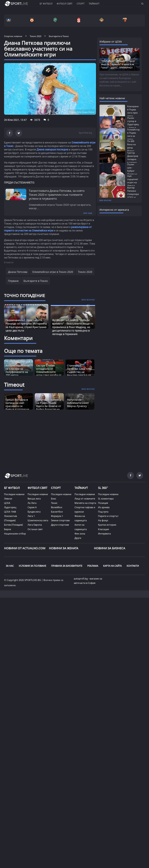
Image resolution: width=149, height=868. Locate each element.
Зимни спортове (60, 520)
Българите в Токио (36, 281)
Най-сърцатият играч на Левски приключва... (134, 182)
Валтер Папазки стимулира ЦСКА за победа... (133, 194)
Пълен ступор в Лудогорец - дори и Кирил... (133, 124)
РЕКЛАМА (93, 566)
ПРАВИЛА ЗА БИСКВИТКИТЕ (67, 566)
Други (78, 538)
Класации (103, 529)
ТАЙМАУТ (81, 488)
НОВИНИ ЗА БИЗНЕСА (110, 548)
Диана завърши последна (52, 149)
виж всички (105, 200)
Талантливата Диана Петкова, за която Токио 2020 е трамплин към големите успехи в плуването (57, 195)
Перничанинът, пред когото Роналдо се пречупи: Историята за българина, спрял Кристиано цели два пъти (26, 325)
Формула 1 (57, 516)
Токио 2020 (85, 272)
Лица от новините (85, 499)
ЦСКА (7, 503)
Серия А (32, 507)
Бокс (54, 499)
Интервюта (104, 534)
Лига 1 (31, 516)
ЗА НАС (10, 566)
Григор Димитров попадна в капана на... (133, 159)
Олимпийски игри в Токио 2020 (53, 272)
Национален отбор (15, 534)
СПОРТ (56, 488)
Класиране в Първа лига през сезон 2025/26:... (133, 113)
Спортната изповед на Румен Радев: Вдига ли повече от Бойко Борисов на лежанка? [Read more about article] (49, 406)
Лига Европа (35, 525)
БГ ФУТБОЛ (46, 4)
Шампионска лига (38, 520)
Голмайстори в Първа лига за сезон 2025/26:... (134, 136)
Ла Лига (32, 503)
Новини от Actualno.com (25, 548)
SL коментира (106, 499)
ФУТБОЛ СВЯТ (37, 488)
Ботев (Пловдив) (14, 525)
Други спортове (60, 525)
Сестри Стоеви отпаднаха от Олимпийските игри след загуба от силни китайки (49, 372)
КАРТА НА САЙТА (112, 566)
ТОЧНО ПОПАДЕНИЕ (25, 295)
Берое (8, 529)
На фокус (103, 520)
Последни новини (14, 494)
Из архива (104, 507)
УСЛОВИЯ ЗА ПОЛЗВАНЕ (32, 566)
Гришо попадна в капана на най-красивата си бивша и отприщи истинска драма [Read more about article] (17, 406)
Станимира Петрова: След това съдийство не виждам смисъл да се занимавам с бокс (79, 373)
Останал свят (35, 529)
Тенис (54, 503)
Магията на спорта (85, 503)
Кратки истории (107, 525)
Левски (8, 499)
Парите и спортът (108, 516)
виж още (88, 213)
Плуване (13, 281)
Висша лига (34, 499)
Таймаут (94, 4)
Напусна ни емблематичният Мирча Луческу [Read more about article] (78, 403)
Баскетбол (57, 512)
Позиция (103, 503)
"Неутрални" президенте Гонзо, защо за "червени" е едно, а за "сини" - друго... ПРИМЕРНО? (118, 64)
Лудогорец (10, 507)
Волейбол (57, 507)
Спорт (81, 4)
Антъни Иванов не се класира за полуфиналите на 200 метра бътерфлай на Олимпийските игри (17, 375)
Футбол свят (65, 4)
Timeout (14, 385)
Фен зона (80, 534)
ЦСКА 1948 (10, 512)
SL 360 (103, 488)
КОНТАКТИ (133, 566)
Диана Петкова (18, 272)
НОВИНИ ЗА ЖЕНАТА (64, 548)
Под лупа (103, 512)
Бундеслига (34, 512)
